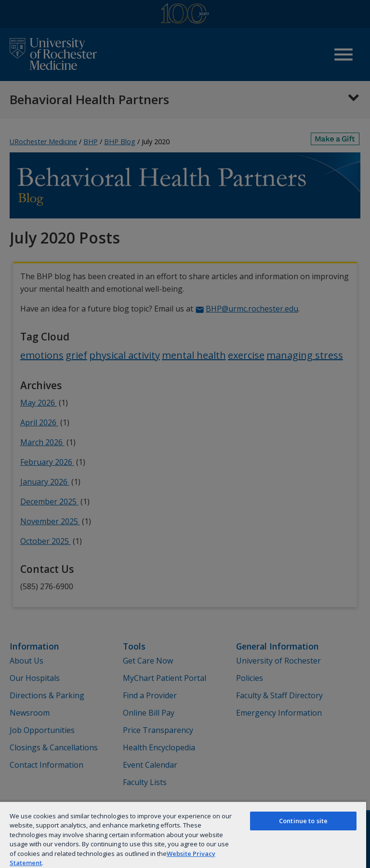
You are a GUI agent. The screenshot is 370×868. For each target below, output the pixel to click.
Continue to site (303, 821)
